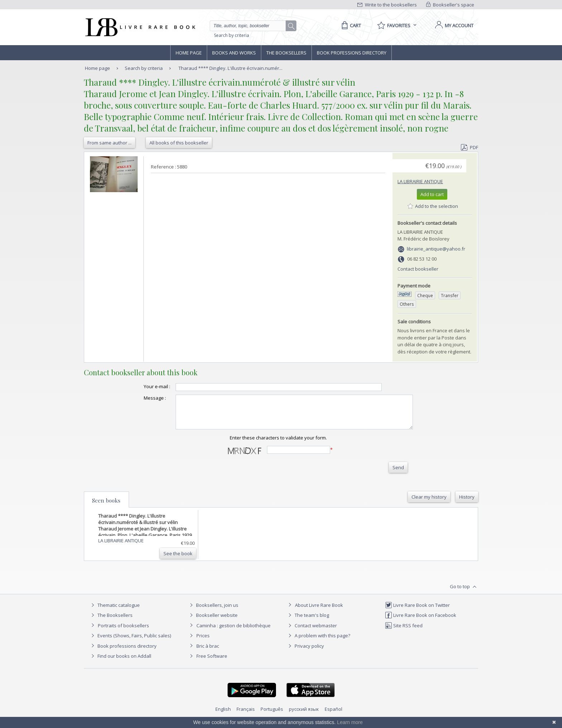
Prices (203, 642)
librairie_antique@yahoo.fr (436, 249)
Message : (140, 398)
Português (272, 715)
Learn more (350, 722)
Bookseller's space (450, 5)
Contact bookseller (418, 269)
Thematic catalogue (115, 612)
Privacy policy (305, 652)
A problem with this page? (318, 642)
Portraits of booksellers (123, 632)
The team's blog (308, 622)
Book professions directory (352, 53)
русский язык (304, 715)
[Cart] (350, 25)
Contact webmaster (312, 632)
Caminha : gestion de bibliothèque (234, 632)
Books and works (234, 53)
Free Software (212, 662)
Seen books (106, 507)
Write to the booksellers (387, 5)
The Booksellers (286, 53)
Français (246, 715)
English (223, 715)
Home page (189, 53)
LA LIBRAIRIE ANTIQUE (420, 181)
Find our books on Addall (120, 662)
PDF (470, 147)
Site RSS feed (404, 632)
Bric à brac (208, 652)
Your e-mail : (143, 386)
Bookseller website (213, 622)
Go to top (464, 593)
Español (334, 715)
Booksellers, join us (213, 612)
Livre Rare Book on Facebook (421, 622)
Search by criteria (232, 35)
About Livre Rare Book (319, 612)
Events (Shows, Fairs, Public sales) (130, 642)
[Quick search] (251, 26)
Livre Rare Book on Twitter (417, 612)
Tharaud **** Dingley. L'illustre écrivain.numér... (230, 68)
